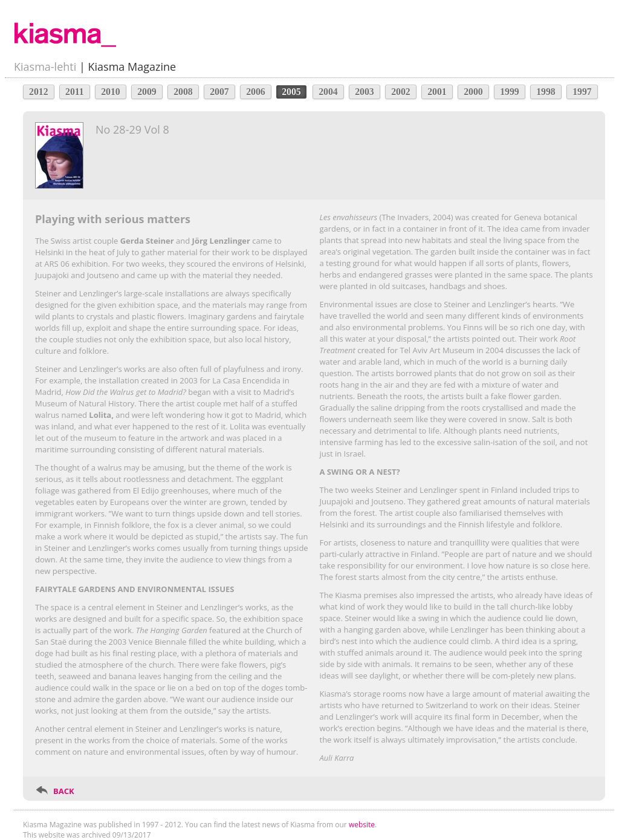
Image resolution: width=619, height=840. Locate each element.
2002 (401, 92)
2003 (365, 92)
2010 (111, 92)
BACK (64, 791)
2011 (75, 92)
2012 (39, 92)
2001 (437, 92)
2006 (256, 92)
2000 (473, 92)
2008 (183, 92)
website (362, 825)
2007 (219, 92)
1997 (582, 92)
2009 (147, 92)
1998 (546, 92)
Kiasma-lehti (45, 67)
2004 (328, 92)
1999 (510, 92)
